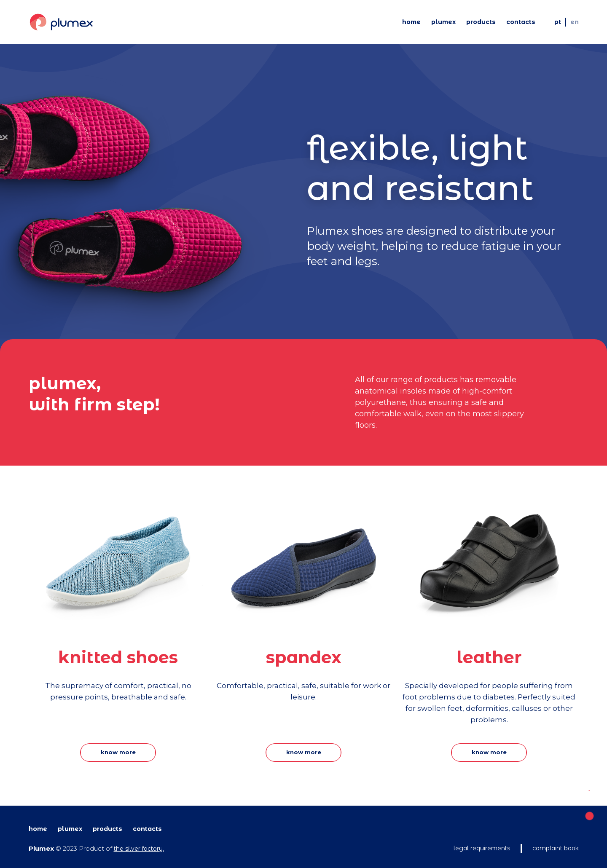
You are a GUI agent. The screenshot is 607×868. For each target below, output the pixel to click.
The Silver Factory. (139, 849)
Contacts (521, 22)
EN (575, 22)
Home (411, 22)
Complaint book (556, 848)
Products (481, 22)
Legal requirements (482, 848)
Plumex (443, 22)
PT (558, 22)
